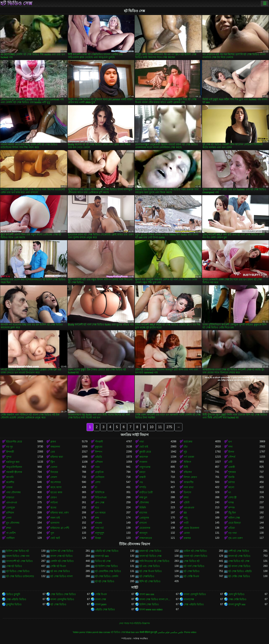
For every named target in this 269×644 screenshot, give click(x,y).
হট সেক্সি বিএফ (191, 576)
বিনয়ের (54, 472)
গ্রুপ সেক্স (100, 503)
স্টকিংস (187, 462)
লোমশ (54, 477)
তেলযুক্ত (11, 508)
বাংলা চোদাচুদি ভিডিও (195, 594)
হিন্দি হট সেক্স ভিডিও (150, 581)
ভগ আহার (100, 513)
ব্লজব (53, 442)
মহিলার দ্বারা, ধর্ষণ (60, 513)
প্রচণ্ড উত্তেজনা (191, 528)
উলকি (231, 477)
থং (230, 492)
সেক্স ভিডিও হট (192, 561)
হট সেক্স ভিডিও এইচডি (240, 571)
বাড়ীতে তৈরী (146, 492)
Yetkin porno (79, 632)
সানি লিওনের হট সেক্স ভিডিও (154, 561)
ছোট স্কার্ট (55, 538)
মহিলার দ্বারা (57, 457)
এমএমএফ (189, 508)
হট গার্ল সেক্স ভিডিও (194, 566)
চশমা (186, 497)
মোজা (187, 533)
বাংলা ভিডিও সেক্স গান (18, 556)
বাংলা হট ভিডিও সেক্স (150, 556)
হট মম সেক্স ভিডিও (60, 571)
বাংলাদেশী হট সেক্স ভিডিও (19, 561)
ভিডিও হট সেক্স (103, 561)
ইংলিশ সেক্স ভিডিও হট (18, 551)
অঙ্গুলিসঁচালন (14, 467)
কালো (231, 487)
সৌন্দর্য (232, 457)
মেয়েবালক (145, 528)
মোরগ (54, 497)
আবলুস (143, 533)
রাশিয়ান (10, 513)
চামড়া (142, 472)
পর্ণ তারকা (189, 457)
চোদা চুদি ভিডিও (236, 594)
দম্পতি (143, 487)
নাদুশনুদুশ (100, 533)
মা (96, 487)
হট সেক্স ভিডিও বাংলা (62, 576)
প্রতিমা (232, 528)
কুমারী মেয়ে (145, 452)
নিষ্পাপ (99, 452)
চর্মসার (232, 482)
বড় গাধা (232, 533)
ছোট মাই (144, 447)
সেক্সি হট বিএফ (58, 566)
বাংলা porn (101, 604)
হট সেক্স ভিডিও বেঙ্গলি (107, 576)
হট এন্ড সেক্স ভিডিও (150, 566)
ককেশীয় (10, 482)
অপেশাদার (56, 482)
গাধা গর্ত (99, 528)
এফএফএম (12, 503)
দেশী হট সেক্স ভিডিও (239, 551)
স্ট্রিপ (53, 462)
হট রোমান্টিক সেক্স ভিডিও (108, 571)
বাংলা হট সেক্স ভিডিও (239, 556)
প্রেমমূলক (144, 518)
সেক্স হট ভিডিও (14, 566)
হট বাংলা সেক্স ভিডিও (239, 566)
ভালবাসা (55, 523)
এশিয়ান (99, 462)
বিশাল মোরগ (190, 477)
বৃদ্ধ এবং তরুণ (236, 538)
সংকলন (143, 462)
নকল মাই (55, 518)
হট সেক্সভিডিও (147, 576)
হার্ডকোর (188, 442)
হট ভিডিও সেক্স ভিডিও (18, 571)
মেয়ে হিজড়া (234, 523)
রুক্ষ (97, 518)
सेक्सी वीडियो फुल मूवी (148, 632)
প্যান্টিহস (10, 538)
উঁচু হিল (232, 513)
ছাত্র (97, 508)
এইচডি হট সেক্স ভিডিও (107, 551)
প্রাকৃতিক (99, 472)
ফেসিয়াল (100, 477)
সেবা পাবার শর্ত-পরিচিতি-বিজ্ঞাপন (134, 623)
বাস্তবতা (10, 497)
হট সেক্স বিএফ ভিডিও (151, 571)
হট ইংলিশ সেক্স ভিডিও (106, 566)
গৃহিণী (187, 503)
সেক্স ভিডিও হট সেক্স (239, 561)
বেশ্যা (98, 482)
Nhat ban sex (132, 632)
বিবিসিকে (100, 492)
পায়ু (186, 518)
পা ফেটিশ (11, 533)
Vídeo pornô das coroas (98, 632)
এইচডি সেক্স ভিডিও (105, 610)
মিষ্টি (186, 467)
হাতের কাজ (56, 492)
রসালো (143, 523)
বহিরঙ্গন (188, 472)
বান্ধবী (143, 477)
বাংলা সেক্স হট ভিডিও (62, 556)
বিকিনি (143, 508)
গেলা (9, 518)
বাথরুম (99, 523)
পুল (52, 533)
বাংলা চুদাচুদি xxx (237, 604)
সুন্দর (9, 457)
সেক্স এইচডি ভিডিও (16, 599)
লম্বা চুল (143, 497)
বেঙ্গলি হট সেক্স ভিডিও (62, 561)
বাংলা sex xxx (147, 594)
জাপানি (10, 477)
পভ (141, 482)
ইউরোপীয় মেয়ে (14, 442)
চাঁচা (186, 447)
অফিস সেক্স (234, 518)
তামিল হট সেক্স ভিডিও (195, 551)
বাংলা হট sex (102, 556)
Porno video (190, 632)
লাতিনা (54, 503)
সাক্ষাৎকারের (146, 538)
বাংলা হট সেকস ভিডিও (196, 556)
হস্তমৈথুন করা (13, 462)
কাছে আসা (56, 487)
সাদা (230, 447)
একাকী (232, 467)
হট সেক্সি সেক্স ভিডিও (239, 576)
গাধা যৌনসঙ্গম (13, 492)
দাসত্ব (231, 503)
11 (160, 427)
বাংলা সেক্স (101, 599)
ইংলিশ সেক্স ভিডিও (149, 604)
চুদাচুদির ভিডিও (14, 604)
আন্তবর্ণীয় (189, 482)
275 (169, 427)
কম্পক (231, 508)
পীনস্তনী (99, 442)
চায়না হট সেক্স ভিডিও (150, 551)
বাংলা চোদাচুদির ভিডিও (62, 599)
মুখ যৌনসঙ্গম (13, 523)
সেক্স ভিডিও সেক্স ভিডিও (63, 594)
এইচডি (98, 457)
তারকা (9, 487)
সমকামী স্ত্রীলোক (14, 472)
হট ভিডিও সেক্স (16, 3)
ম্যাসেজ (143, 513)
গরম (97, 467)
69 (185, 513)
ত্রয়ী (230, 462)
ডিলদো (187, 492)
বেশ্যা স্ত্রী (232, 497)
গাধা (142, 442)
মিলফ (231, 452)
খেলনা (54, 467)
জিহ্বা (98, 538)
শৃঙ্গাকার (232, 472)
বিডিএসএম (101, 497)
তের (53, 452)
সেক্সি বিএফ (101, 594)
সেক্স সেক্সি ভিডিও (237, 599)
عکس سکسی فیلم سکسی (171, 632)
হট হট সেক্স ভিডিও (105, 581)
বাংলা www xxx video (151, 610)
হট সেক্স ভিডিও (192, 571)
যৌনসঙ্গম (144, 503)
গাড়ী (186, 523)
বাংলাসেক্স (189, 599)
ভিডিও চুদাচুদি (13, 594)
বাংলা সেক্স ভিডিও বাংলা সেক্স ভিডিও (155, 599)
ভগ (230, 442)
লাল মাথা (188, 487)
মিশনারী (10, 452)
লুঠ (185, 452)
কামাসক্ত (144, 457)
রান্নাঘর (187, 538)
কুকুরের (99, 447)
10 (152, 427)
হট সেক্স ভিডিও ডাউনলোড (20, 576)
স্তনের (53, 508)
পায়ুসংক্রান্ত (145, 467)
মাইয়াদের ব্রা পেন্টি (60, 528)
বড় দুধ (10, 447)
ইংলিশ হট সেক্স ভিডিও (62, 551)
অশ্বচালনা (55, 447)
